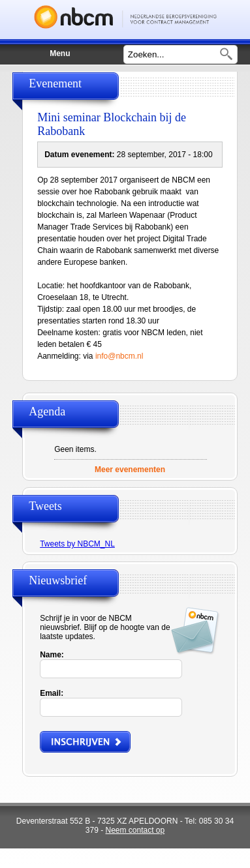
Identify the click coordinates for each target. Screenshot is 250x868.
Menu (53, 47)
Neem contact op (135, 830)
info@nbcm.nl (119, 356)
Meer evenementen (130, 470)
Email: (52, 693)
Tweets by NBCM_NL (77, 544)
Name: (52, 655)
